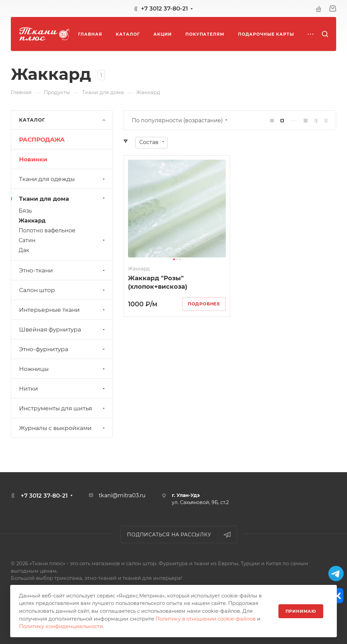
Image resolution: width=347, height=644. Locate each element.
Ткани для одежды (63, 179)
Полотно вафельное (47, 230)
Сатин (62, 240)
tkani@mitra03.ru (122, 495)
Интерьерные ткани (63, 310)
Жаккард (32, 221)
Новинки (33, 159)
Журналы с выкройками (63, 428)
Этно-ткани (63, 270)
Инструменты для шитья (63, 408)
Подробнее (204, 304)
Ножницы (63, 369)
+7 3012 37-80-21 (164, 8)
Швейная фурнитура (63, 329)
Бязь (25, 211)
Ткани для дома (63, 199)
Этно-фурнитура (63, 349)
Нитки (63, 389)
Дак (24, 250)
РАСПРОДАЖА (42, 140)
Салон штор (63, 290)
